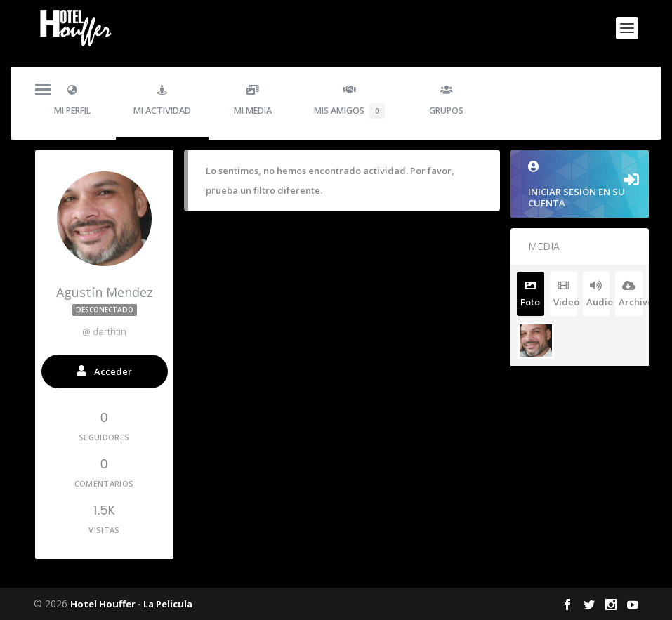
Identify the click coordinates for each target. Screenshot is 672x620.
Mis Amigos (349, 102)
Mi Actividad (162, 101)
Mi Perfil (72, 101)
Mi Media (252, 101)
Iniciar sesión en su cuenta (580, 185)
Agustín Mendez (105, 301)
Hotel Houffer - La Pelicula (131, 604)
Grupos (446, 101)
